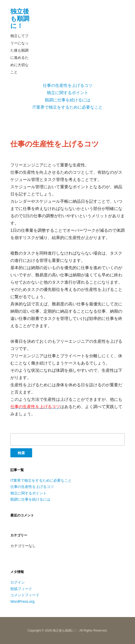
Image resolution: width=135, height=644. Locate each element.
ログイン (18, 582)
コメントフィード (25, 595)
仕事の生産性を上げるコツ (68, 85)
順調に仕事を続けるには (68, 100)
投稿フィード (21, 589)
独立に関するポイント (68, 93)
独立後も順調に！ (20, 19)
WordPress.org (22, 601)
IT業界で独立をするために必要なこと (67, 107)
